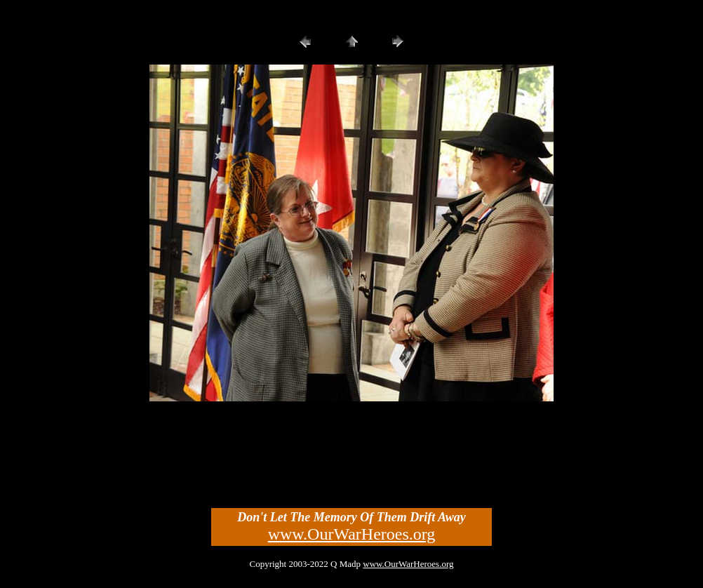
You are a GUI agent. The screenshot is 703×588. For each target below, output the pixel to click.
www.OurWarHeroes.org (352, 534)
